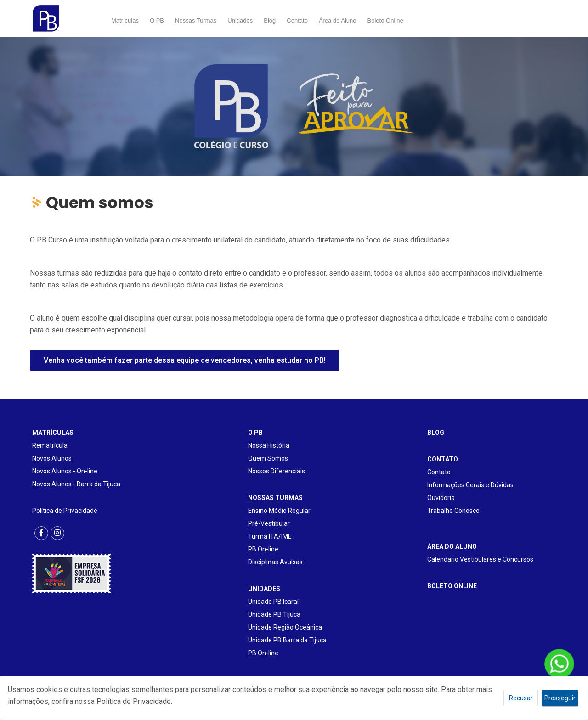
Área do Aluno (338, 20)
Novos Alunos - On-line (65, 471)
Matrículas (125, 20)
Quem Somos (268, 458)
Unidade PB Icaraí (273, 602)
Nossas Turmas (196, 20)
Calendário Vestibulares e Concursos (480, 559)
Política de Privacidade (65, 511)
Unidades (240, 20)
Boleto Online (385, 20)
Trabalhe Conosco (453, 511)
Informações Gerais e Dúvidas (470, 485)
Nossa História (269, 445)
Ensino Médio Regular (279, 511)
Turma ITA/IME (270, 536)
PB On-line (263, 549)
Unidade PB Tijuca (274, 614)
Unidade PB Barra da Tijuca (287, 640)
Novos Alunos (52, 458)
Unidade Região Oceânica (285, 627)
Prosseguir (560, 698)
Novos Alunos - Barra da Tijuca (76, 484)
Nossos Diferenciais (277, 471)
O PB (157, 20)
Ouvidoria (441, 498)
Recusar (521, 698)
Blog (270, 20)
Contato (297, 20)
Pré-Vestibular (269, 523)
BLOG (436, 433)
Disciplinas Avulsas (275, 562)
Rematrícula (50, 445)
